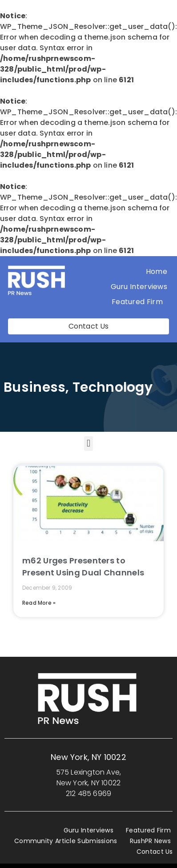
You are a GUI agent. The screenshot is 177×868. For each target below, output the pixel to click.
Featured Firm (139, 302)
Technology (113, 387)
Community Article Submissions (66, 841)
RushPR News (150, 841)
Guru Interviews (139, 287)
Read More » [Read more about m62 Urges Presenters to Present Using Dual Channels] (39, 603)
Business (34, 387)
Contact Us (155, 852)
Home (157, 271)
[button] (88, 444)
